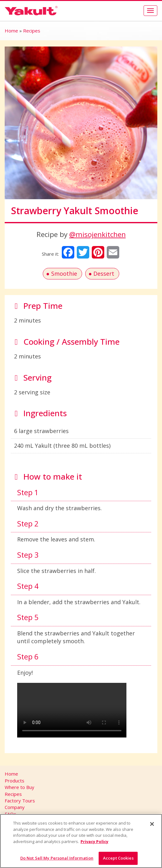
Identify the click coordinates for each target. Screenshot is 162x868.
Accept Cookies (118, 858)
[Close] (152, 824)
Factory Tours (20, 801)
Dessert (104, 274)
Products (15, 781)
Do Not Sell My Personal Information (57, 858)
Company (15, 807)
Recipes (32, 31)
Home (11, 31)
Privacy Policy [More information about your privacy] (94, 841)
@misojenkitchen (98, 234)
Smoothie (64, 274)
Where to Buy (20, 787)
